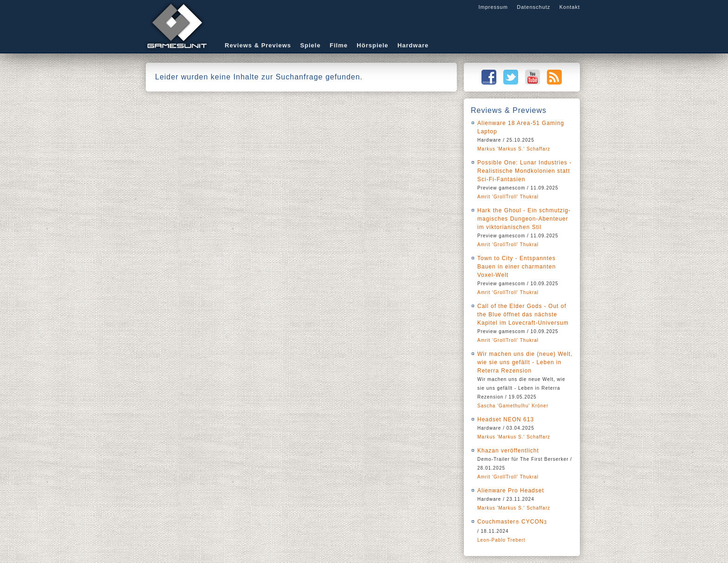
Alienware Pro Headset (511, 491)
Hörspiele (372, 45)
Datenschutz (533, 7)
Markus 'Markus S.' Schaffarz (514, 149)
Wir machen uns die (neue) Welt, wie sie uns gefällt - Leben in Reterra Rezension (525, 362)
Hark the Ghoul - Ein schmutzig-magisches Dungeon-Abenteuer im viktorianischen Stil (524, 219)
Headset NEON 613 (506, 419)
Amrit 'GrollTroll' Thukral (508, 197)
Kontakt (570, 7)
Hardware (413, 45)
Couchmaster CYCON (512, 522)
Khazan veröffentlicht (508, 451)
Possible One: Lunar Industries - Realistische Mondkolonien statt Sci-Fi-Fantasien (524, 171)
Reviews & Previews (258, 45)
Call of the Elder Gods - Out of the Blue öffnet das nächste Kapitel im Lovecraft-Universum (523, 314)
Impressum (493, 7)
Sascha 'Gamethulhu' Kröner (513, 406)
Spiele (310, 45)
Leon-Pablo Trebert (501, 540)
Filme (339, 45)
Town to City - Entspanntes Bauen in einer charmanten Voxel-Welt (517, 267)
